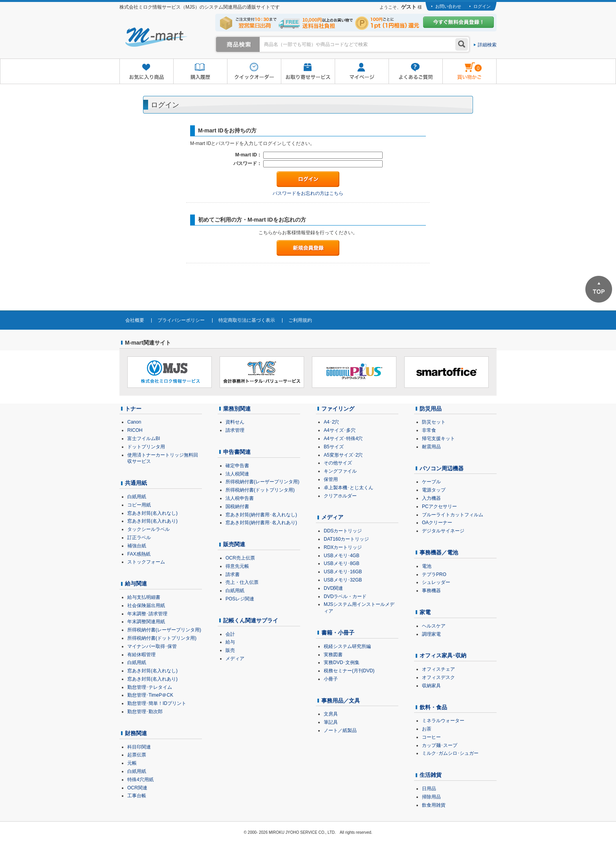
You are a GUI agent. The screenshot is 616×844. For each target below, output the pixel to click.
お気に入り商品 (146, 72)
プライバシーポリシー (181, 320)
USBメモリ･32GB (343, 580)
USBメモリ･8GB (342, 563)
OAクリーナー (437, 523)
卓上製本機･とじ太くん (348, 488)
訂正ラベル (139, 538)
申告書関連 (237, 452)
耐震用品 (431, 447)
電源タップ (434, 490)
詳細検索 (487, 45)
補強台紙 (137, 546)
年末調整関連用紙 (146, 622)
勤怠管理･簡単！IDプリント (157, 703)
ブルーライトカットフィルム (453, 515)
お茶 (427, 729)
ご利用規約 (300, 320)
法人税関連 (237, 474)
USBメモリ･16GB (343, 572)
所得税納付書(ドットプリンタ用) (162, 638)
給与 (230, 642)
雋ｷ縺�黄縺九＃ (462, 66)
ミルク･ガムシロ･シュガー (450, 753)
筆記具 (331, 722)
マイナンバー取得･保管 (152, 646)
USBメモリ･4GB (342, 556)
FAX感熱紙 (139, 554)
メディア (235, 659)
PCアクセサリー (439, 506)
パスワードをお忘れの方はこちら (308, 193)
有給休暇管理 (141, 655)
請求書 (233, 574)
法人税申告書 (240, 498)
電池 (427, 566)
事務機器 (431, 591)
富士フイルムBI (144, 439)
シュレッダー (436, 582)
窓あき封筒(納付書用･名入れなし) (261, 515)
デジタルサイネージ (443, 531)
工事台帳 (137, 796)
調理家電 (431, 634)
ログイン (482, 6)
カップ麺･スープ (440, 745)
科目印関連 (139, 747)
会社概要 (135, 320)
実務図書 (333, 655)
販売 (230, 650)
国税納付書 (237, 506)
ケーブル (431, 482)
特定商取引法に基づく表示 (247, 320)
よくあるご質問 (415, 72)
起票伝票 (137, 755)
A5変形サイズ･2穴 (343, 455)
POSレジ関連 (240, 599)
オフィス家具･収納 (443, 655)
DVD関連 (333, 588)
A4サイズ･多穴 (340, 430)
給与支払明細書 (144, 597)
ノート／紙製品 (340, 730)
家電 (425, 612)
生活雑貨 (431, 775)
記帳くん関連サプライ (251, 620)
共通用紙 (136, 483)
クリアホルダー (340, 496)
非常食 (429, 430)
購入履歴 (200, 72)
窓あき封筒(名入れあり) (152, 521)
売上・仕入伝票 (242, 582)
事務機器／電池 (439, 552)
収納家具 (431, 686)
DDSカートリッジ (343, 531)
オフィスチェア (438, 669)
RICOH (135, 430)
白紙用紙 (137, 497)
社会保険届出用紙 (146, 605)
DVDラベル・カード (345, 596)
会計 (230, 634)
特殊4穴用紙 (140, 780)
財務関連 (136, 733)
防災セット (434, 422)
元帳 (132, 763)
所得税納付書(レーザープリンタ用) (164, 630)
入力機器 (431, 498)
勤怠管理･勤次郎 (145, 712)
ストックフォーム (146, 562)
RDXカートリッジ (343, 547)
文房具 (331, 714)
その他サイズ (338, 463)
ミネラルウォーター (443, 721)
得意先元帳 (237, 566)
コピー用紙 (139, 505)
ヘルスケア (434, 626)
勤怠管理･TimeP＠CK (150, 695)
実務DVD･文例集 (342, 662)
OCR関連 (137, 788)
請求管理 (235, 430)
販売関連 (234, 544)
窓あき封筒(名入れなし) (152, 513)
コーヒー (431, 737)
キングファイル (340, 471)
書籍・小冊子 (338, 633)
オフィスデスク (438, 677)
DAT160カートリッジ (346, 539)
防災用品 (431, 409)
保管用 (331, 479)
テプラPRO (434, 574)
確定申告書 (237, 466)
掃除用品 (431, 797)
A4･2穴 (331, 422)
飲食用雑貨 (434, 805)
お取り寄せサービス (308, 72)
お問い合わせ (448, 6)
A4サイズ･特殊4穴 (343, 439)
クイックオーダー (254, 72)
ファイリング (338, 409)
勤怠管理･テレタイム (150, 687)
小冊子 (331, 679)
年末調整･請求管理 (147, 614)
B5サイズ (334, 447)
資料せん (235, 422)
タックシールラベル (148, 529)
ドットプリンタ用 (146, 447)
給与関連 (136, 583)
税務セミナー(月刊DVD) (349, 671)
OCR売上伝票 (240, 558)
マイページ (362, 72)
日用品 (429, 789)
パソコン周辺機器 (442, 468)
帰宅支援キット (438, 439)
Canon (134, 422)
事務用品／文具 (341, 701)
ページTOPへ (599, 289)
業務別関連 (237, 409)
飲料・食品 (433, 707)
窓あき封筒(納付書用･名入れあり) (261, 523)
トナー (133, 409)
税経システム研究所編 (347, 646)
